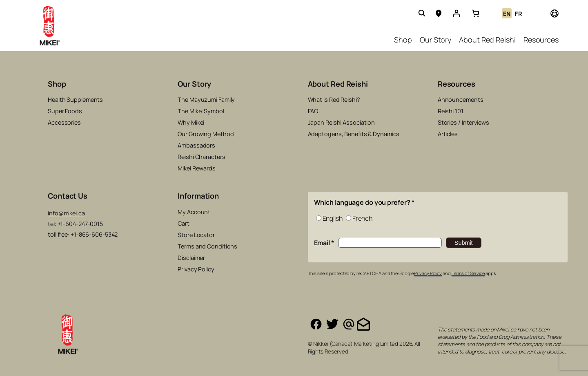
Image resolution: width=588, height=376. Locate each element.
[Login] (456, 13)
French (362, 218)
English (333, 218)
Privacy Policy (428, 273)
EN (507, 14)
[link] (476, 13)
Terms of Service (468, 273)
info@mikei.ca (66, 213)
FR (519, 14)
